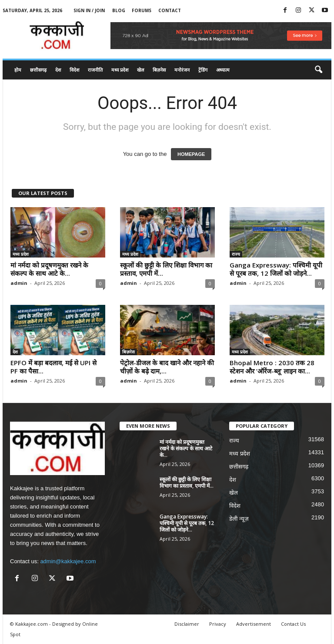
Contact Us (293, 624)
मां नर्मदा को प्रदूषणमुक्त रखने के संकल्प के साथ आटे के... (49, 269)
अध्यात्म (223, 70)
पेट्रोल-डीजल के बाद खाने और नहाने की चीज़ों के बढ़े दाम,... (167, 367)
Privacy (218, 624)
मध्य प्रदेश (120, 70)
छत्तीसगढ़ (38, 70)
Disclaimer (187, 624)
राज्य (236, 254)
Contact (170, 10)
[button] (318, 70)
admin (19, 283)
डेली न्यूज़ (239, 519)
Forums (142, 10)
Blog (119, 10)
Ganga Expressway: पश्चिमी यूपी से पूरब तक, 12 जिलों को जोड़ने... (276, 269)
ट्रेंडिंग (203, 70)
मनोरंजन (182, 70)
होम (18, 70)
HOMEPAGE (191, 154)
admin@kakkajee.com (68, 561)
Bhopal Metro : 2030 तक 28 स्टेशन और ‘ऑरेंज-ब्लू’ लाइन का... (272, 367)
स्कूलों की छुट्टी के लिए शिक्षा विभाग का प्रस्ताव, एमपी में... (166, 269)
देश (58, 70)
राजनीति (95, 70)
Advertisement (254, 624)
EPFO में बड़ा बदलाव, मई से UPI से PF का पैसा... (53, 367)
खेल (140, 70)
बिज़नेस (159, 70)
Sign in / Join (89, 10)
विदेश (74, 70)
